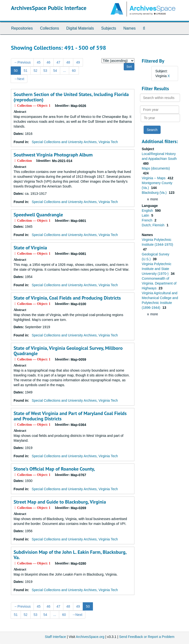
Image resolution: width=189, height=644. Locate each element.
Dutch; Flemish (153, 225)
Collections (49, 28)
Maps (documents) (156, 168)
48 (68, 62)
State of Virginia (30, 248)
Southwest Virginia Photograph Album (53, 155)
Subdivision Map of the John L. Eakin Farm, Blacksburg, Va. (70, 555)
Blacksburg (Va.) (155, 193)
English (148, 211)
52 (35, 71)
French (147, 220)
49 (78, 62)
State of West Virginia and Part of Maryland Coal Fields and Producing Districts (70, 416)
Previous (22, 62)
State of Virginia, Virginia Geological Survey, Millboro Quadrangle (68, 351)
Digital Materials (80, 28)
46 (49, 62)
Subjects (109, 28)
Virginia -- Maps (154, 178)
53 (45, 71)
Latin (146, 215)
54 (55, 71)
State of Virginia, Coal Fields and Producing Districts (67, 298)
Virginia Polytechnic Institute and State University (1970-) (156, 269)
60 (74, 71)
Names (129, 28)
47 (58, 62)
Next (19, 79)
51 (26, 71)
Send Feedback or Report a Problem (147, 637)
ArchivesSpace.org (90, 637)
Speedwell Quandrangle (38, 215)
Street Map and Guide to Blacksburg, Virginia (60, 502)
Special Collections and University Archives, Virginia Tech (75, 142)
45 (39, 62)
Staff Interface (55, 637)
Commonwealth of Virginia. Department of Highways (159, 283)
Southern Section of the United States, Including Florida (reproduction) (71, 97)
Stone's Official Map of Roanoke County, (54, 469)
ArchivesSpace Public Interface (49, 8)
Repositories (22, 28)
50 (16, 71)
